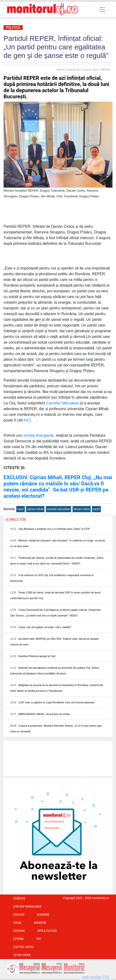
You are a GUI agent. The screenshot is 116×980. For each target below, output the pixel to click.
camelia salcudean (58, 509)
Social (17, 923)
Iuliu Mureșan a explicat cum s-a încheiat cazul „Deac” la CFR (54, 529)
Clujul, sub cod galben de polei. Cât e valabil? (45, 627)
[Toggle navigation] (102, 9)
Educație (19, 915)
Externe (19, 939)
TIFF (39, 939)
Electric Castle (24, 947)
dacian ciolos (82, 509)
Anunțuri (40, 923)
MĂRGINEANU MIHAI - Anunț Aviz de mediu (44, 714)
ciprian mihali (35, 509)
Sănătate (19, 899)
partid (96, 509)
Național (19, 931)
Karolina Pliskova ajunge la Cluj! (37, 656)
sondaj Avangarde (39, 435)
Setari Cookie (22, 955)
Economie (43, 915)
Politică (13, 28)
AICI (27, 420)
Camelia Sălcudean (63, 403)
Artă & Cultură (47, 931)
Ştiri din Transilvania (27, 907)
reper (21, 509)
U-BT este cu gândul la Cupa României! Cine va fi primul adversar (56, 702)
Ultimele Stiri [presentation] (16, 520)
